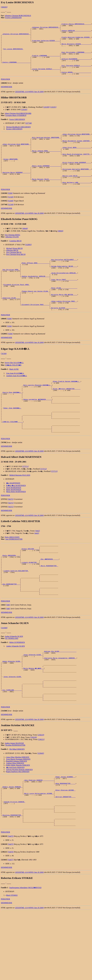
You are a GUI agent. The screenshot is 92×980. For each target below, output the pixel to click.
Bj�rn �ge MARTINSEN (16, 524)
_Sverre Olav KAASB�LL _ (12, 424)
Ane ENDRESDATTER (14, 578)
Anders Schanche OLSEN (16, 695)
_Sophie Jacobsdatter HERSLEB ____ (35, 301)
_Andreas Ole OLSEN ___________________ (60, 701)
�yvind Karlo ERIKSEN (15, 826)
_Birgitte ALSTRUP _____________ (64, 338)
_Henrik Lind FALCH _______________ (76, 195)
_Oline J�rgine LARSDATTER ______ (66, 420)
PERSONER (5, 90)
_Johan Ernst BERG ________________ (76, 161)
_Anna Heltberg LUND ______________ (76, 203)
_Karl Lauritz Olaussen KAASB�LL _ (37, 416)
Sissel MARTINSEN (14, 527)
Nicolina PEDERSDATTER (15, 804)
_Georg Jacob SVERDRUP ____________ (46, 183)
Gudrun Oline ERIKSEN (15, 822)
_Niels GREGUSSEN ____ (11, 597)
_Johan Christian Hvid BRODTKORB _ (16, 157)
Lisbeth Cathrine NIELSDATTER (16, 615)
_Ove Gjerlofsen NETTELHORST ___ (64, 281)
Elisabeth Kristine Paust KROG (16, 310)
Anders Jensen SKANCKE (14, 802)
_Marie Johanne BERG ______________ (46, 165)
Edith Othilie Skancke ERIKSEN (18, 824)
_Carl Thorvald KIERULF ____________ (76, 74)
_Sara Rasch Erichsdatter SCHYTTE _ (76, 169)
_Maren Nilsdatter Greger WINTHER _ (76, 153)
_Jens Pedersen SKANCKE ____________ (39, 840)
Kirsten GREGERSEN (14, 139)
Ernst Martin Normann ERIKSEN (18, 818)
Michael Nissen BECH (14, 269)
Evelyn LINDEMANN (13, 18)
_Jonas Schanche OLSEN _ (33, 705)
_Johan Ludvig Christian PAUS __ (64, 330)
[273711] (25, 505)
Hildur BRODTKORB (11, 175)
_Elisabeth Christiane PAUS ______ (35, 334)
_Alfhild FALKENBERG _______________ (76, 66)
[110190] (46, 117)
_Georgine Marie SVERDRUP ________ (16, 191)
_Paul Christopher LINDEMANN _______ (76, 58)
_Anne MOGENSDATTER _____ (65, 844)
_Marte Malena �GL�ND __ (33, 721)
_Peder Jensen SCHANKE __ (65, 836)
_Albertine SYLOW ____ (11, 326)
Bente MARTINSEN (14, 529)
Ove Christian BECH (14, 273)
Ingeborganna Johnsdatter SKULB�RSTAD (25, 957)
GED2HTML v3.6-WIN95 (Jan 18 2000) (29, 102)
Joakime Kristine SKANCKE (14, 866)
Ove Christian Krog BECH (16, 275)
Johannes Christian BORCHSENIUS (18, 16)
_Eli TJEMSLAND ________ (12, 747)
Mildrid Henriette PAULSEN (20, 514)
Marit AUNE (14, 400)
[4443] (37, 572)
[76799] (4, 385)
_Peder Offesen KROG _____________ (35, 285)
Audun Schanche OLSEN (14, 685)
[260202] (4, 7)
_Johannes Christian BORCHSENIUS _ (46, 28)
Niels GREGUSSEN (12, 576)
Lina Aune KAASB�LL (15, 404)
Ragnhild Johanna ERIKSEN (17, 820)
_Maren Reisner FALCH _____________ (46, 199)
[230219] (41, 794)
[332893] (28, 265)
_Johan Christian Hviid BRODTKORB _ (76, 145)
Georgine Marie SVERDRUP (16, 126)
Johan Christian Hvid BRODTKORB (18, 124)
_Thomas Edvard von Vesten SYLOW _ (35, 318)
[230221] (41, 798)
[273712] (43, 508)
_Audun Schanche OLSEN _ (12, 713)
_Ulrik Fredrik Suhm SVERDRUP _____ (76, 179)
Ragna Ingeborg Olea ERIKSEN (18, 831)
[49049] (25, 249)
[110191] (53, 117)
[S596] (10, 214)
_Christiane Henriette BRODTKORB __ (76, 187)
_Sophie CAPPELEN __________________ (76, 32)
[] (4, 93)
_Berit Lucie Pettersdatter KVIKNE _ (39, 856)
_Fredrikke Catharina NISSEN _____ (46, 44)
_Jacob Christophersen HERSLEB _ (64, 297)
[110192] (24, 120)
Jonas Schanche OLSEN (13, 731)
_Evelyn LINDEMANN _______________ (16, 70)
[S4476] (11, 921)
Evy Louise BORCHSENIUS (13, 54)
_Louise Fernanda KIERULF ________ (46, 78)
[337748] (28, 133)
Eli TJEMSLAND (12, 687)
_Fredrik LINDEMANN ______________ (46, 62)
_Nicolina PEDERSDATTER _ (12, 882)
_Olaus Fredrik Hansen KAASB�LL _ (66, 412)
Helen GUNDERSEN (17, 691)
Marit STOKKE (12, 965)
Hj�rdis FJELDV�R (13, 396)
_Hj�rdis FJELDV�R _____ (13, 458)
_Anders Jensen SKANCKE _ (12, 848)
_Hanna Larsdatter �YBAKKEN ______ (37, 432)
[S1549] (11, 218)
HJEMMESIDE (7, 97)
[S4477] (11, 929)
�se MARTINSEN (13, 522)
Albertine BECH (12, 271)
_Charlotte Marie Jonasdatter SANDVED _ (60, 709)
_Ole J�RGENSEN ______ (50, 601)
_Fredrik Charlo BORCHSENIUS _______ (76, 24)
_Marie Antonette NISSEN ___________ (76, 48)
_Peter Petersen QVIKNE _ (65, 852)
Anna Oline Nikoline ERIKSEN (18, 816)
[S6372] (11, 538)
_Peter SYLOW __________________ (64, 314)
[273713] (54, 510)
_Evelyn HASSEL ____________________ (76, 82)
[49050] (60, 252)
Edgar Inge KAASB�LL (13, 442)
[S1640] (11, 221)
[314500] (4, 677)
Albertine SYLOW (12, 257)
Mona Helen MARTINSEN (16, 531)
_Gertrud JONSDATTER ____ (65, 860)
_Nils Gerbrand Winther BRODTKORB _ (46, 149)
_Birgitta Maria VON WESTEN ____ (64, 322)
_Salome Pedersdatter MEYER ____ (64, 289)
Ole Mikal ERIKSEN (17, 808)
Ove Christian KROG (12, 255)
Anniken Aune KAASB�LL (17, 407)
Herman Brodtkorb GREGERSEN (18, 137)
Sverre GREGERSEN (17, 130)
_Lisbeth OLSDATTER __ (30, 605)
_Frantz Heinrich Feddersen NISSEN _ (76, 40)
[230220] (34, 796)
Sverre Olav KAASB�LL (14, 394)
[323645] (41, 812)
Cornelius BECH (15, 261)
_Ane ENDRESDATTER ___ (11, 631)
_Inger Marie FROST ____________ (64, 305)
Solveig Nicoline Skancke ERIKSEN (19, 829)
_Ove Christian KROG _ (11, 293)
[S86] (8, 654)
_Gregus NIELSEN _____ (30, 589)
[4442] (37, 570)
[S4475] (11, 905)
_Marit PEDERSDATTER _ (49, 609)
